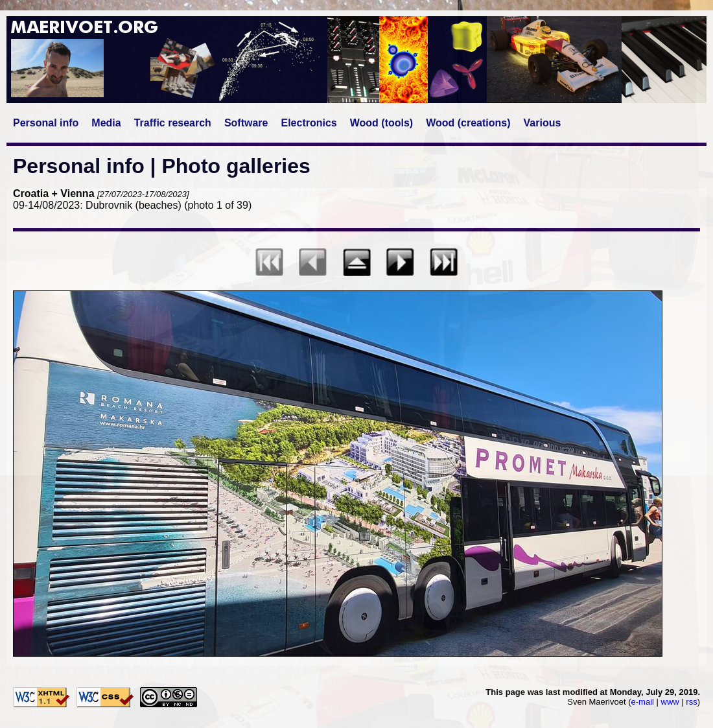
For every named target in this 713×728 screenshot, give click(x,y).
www (670, 702)
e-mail (643, 702)
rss (691, 702)
